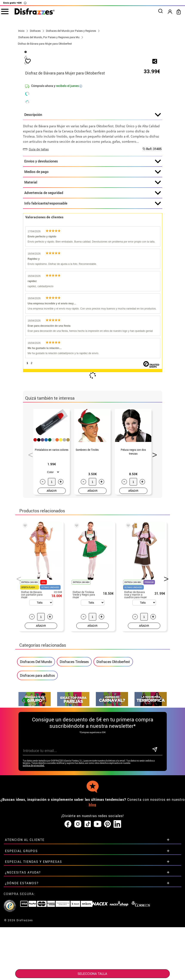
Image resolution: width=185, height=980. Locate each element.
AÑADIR (52, 592)
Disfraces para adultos (37, 777)
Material (93, 284)
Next (153, 555)
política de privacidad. (34, 867)
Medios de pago (93, 273)
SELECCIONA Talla (92, 974)
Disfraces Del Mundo (36, 763)
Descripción (93, 216)
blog (92, 906)
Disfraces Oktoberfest (113, 763)
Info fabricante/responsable (93, 305)
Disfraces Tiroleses (74, 763)
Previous (29, 555)
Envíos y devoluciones (93, 262)
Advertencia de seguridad (93, 294)
